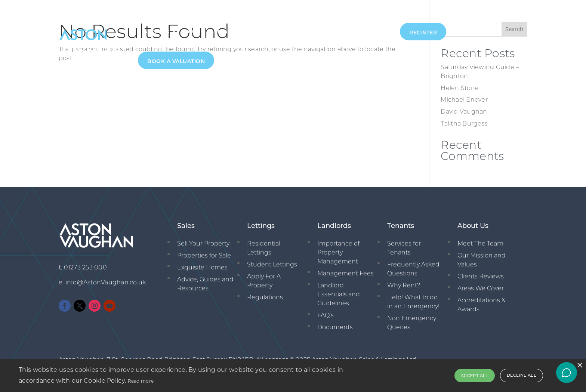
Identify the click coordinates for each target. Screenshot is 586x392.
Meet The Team (480, 243)
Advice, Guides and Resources (205, 284)
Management (267, 31)
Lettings (222, 31)
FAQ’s (326, 315)
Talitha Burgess (464, 124)
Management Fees (346, 273)
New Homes (316, 31)
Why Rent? (404, 285)
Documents (335, 327)
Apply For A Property (264, 281)
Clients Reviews (481, 276)
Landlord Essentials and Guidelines (339, 294)
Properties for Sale (204, 255)
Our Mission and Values (482, 260)
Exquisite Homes (202, 267)
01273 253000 (374, 31)
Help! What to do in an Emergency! (413, 302)
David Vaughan (464, 112)
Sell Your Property (203, 243)
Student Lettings (272, 264)
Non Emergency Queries (412, 323)
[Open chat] (567, 373)
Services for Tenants (404, 248)
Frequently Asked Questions (413, 269)
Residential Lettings (264, 248)
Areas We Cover (481, 288)
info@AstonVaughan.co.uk (106, 282)
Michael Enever (464, 100)
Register (423, 33)
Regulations (265, 297)
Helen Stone (460, 88)
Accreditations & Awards (481, 305)
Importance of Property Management (338, 252)
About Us (156, 31)
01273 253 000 (85, 267)
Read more (141, 381)
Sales (190, 31)
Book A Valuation (176, 61)
